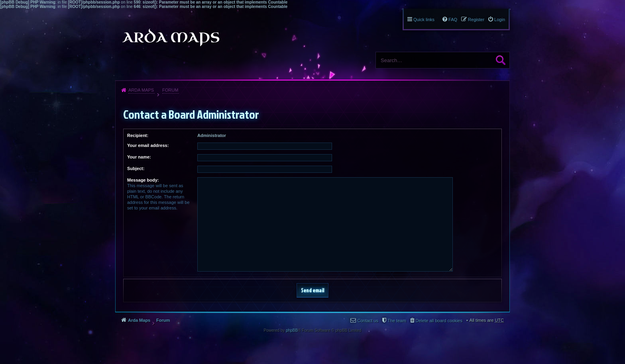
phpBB (292, 330)
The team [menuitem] (397, 321)
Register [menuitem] (476, 20)
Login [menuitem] (500, 20)
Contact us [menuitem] (368, 321)
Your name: (139, 157)
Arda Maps (141, 90)
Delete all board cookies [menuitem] (439, 321)
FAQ (453, 20)
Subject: (136, 168)
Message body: (143, 180)
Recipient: (138, 135)
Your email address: (148, 145)
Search (501, 60)
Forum (170, 90)
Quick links (424, 20)
